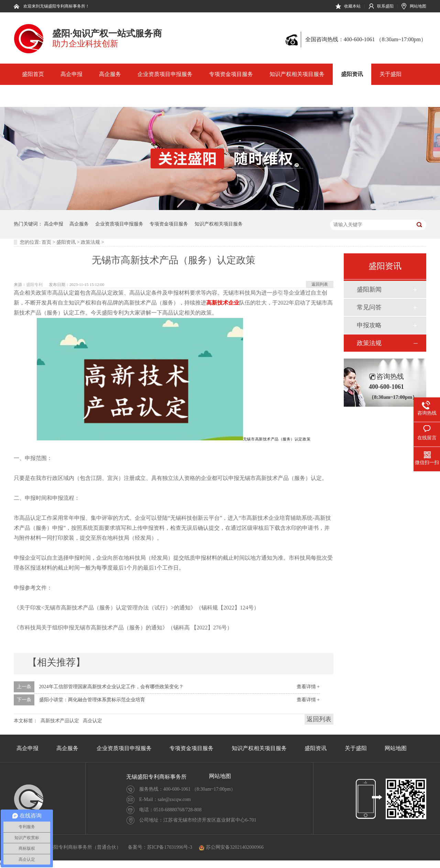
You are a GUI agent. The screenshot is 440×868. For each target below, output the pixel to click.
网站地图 (418, 6)
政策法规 (90, 242)
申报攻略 (369, 325)
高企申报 (71, 74)
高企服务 (110, 74)
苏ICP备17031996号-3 (170, 847)
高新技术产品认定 (60, 721)
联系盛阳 (385, 6)
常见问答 (369, 307)
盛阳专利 (34, 285)
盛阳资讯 (352, 74)
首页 (46, 242)
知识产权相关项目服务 (297, 74)
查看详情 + (308, 687)
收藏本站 (352, 6)
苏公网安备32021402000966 (231, 847)
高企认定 (92, 721)
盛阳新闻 (369, 289)
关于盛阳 (390, 74)
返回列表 (320, 284)
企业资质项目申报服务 (165, 74)
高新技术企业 (223, 303)
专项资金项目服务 (231, 74)
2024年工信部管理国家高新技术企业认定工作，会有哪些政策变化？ (111, 687)
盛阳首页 (33, 74)
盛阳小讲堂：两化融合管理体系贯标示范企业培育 (92, 700)
